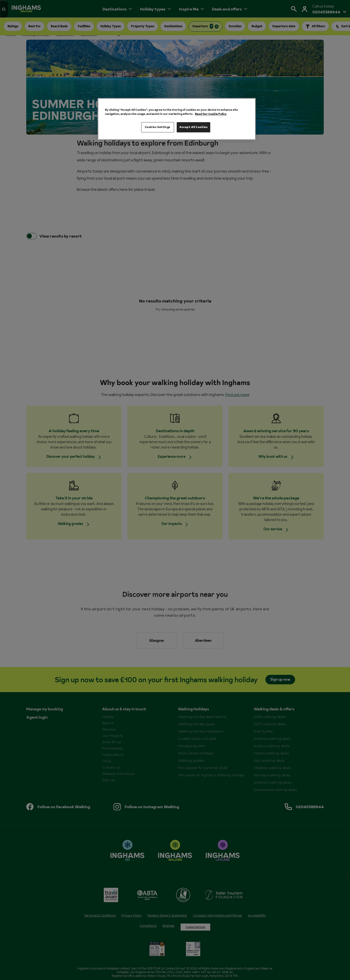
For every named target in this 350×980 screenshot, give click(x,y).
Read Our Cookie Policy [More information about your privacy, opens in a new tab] (211, 114)
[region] (177, 119)
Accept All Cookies (193, 127)
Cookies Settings (158, 127)
